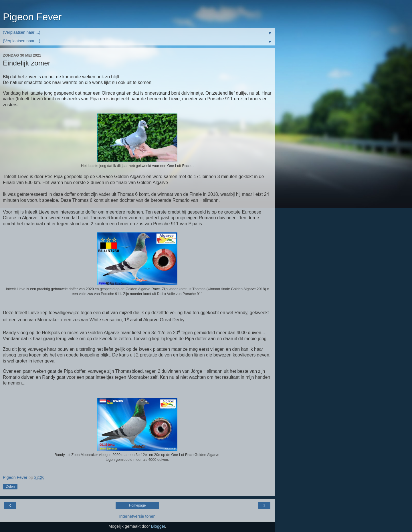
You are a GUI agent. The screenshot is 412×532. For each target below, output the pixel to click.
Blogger (158, 526)
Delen (10, 487)
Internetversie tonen (137, 516)
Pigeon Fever (32, 17)
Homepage (137, 505)
